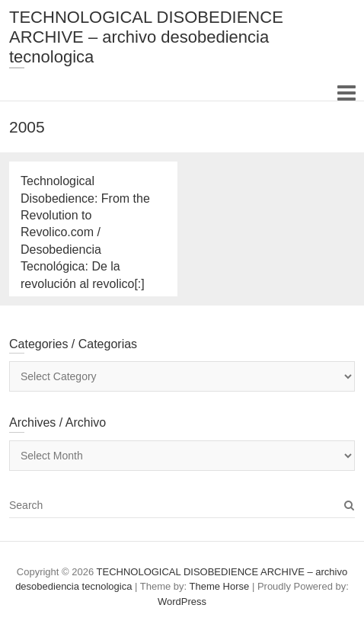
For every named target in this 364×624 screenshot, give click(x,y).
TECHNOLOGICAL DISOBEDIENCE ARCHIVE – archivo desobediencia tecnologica (146, 37)
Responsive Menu (346, 93)
